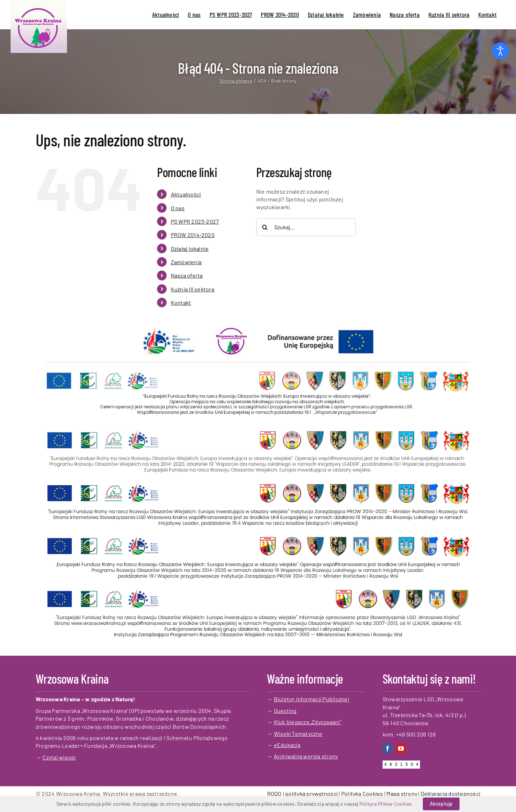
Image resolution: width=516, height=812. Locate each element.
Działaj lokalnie (190, 249)
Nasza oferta (187, 275)
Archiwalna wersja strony (306, 756)
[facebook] (388, 749)
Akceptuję (441, 804)
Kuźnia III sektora (193, 289)
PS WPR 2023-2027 (195, 221)
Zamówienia (186, 262)
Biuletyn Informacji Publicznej (311, 699)
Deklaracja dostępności (451, 793)
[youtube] (401, 749)
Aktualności (186, 194)
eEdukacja (287, 745)
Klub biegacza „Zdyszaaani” (308, 722)
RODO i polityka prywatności (302, 793)
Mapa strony (402, 793)
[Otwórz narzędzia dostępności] (500, 51)
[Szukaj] (265, 227)
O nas (178, 208)
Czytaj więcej (59, 757)
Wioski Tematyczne (298, 734)
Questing (285, 711)
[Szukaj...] (306, 227)
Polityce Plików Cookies (386, 804)
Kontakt (181, 302)
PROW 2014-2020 (193, 235)
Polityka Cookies (362, 793)
